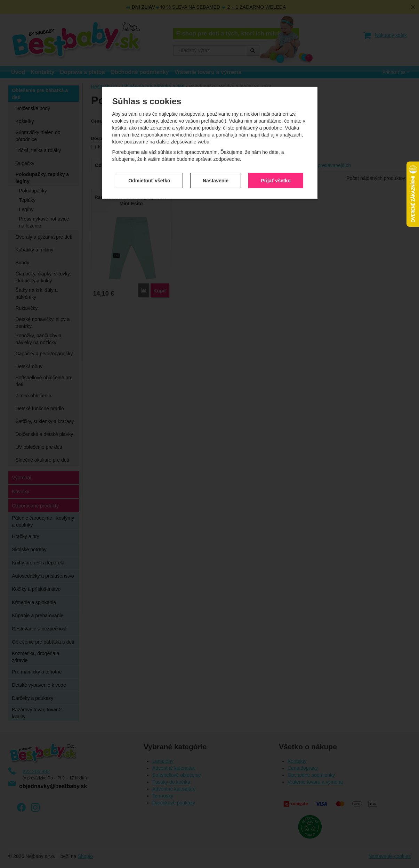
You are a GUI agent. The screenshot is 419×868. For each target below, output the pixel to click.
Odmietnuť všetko (149, 157)
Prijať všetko (276, 157)
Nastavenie (216, 157)
